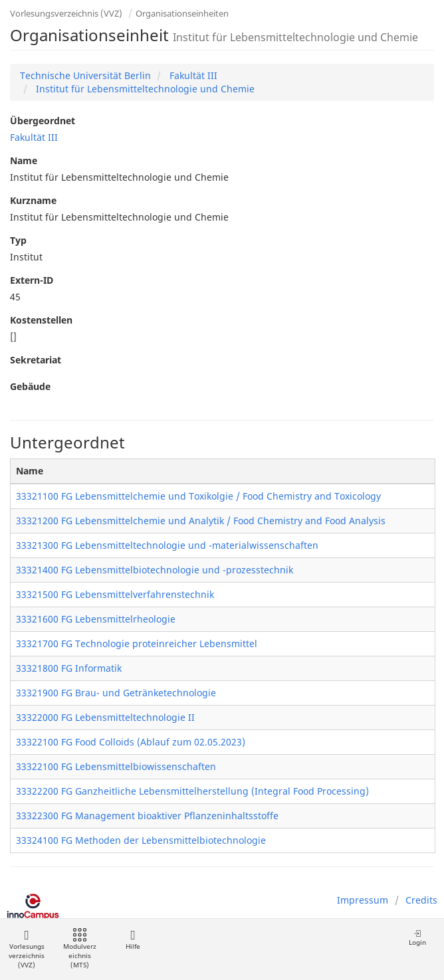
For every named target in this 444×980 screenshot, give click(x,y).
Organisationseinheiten (182, 13)
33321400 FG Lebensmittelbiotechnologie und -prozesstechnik (155, 570)
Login (417, 938)
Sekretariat (36, 360)
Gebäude (30, 386)
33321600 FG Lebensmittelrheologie (96, 619)
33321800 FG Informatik (69, 668)
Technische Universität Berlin (85, 75)
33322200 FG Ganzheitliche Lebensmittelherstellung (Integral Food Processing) (192, 791)
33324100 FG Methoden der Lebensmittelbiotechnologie (141, 840)
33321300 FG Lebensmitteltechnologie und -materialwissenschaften (167, 545)
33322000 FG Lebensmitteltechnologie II (105, 717)
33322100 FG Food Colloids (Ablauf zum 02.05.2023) (131, 742)
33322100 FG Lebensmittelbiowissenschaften (116, 766)
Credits (421, 900)
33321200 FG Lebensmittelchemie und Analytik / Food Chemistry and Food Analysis (201, 521)
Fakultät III (192, 75)
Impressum (363, 900)
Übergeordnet (43, 121)
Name (24, 160)
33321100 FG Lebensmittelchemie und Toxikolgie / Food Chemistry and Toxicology (198, 496)
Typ (18, 240)
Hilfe (133, 940)
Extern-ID (32, 280)
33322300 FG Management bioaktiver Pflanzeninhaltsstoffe (147, 816)
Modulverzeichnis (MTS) (80, 949)
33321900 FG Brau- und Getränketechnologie (116, 693)
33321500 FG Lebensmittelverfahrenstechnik (115, 594)
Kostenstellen (41, 320)
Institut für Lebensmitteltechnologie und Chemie (144, 89)
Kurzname (33, 200)
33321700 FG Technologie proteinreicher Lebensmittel (137, 643)
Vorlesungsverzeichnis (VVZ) (66, 13)
